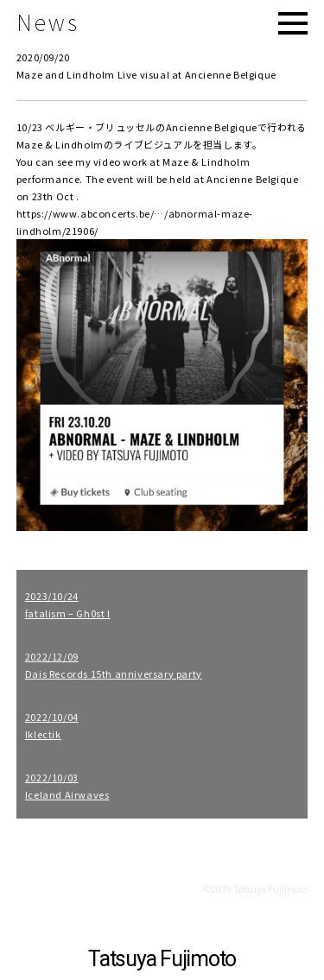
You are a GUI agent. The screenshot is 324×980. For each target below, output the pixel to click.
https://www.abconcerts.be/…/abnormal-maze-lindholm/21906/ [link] (135, 222)
